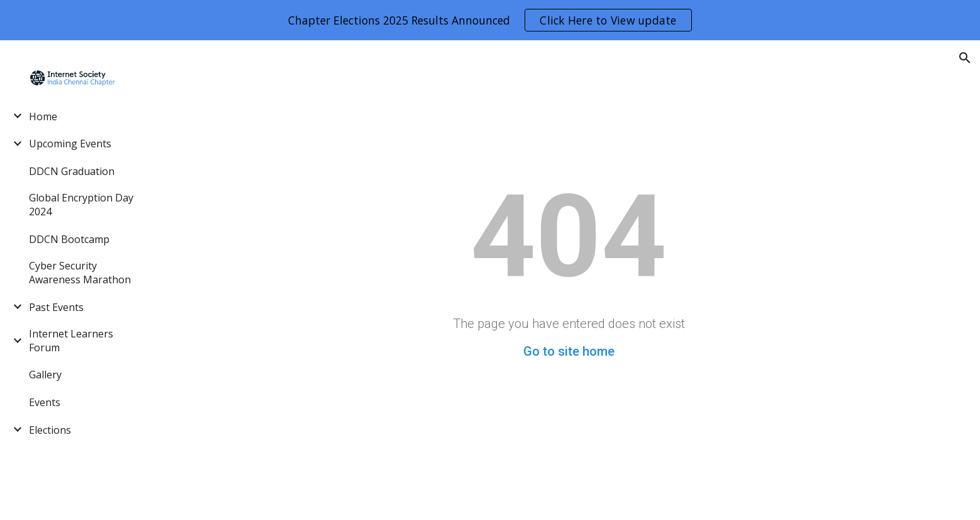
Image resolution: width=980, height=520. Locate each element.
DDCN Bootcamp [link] (69, 239)
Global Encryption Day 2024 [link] (81, 205)
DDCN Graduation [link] (72, 171)
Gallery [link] (45, 375)
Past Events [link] (56, 307)
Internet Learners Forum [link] (71, 341)
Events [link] (45, 402)
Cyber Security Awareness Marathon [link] (80, 273)
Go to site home (569, 351)
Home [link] (43, 116)
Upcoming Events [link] (70, 144)
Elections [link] (50, 430)
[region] (490, 20)
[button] (965, 58)
